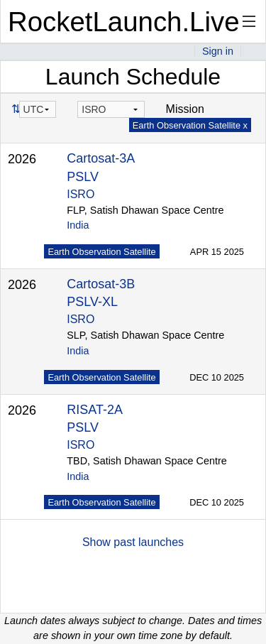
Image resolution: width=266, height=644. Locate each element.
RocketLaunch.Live (124, 22)
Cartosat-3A (101, 158)
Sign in (218, 51)
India (78, 225)
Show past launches (133, 542)
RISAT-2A (95, 410)
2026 (22, 159)
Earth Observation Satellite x (190, 125)
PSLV (83, 177)
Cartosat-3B (101, 284)
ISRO (81, 194)
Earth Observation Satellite (101, 252)
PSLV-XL (92, 302)
